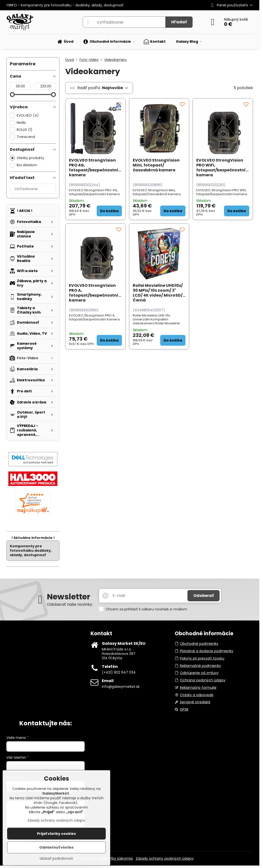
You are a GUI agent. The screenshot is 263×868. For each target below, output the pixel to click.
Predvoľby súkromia (116, 858)
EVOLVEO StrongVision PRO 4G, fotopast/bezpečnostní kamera (94, 168)
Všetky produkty (27, 158)
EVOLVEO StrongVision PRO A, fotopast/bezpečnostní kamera (94, 293)
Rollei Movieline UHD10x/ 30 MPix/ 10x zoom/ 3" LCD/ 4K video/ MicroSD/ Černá (158, 293)
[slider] (12, 95)
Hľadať (179, 22)
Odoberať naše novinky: (70, 604)
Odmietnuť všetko (56, 847)
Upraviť (75, 812)
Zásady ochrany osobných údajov (165, 858)
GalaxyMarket (56, 793)
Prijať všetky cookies (56, 834)
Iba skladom (24, 165)
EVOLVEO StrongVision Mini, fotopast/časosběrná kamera (156, 165)
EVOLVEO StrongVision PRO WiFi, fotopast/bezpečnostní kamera (221, 168)
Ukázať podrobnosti (56, 859)
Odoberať (204, 596)
